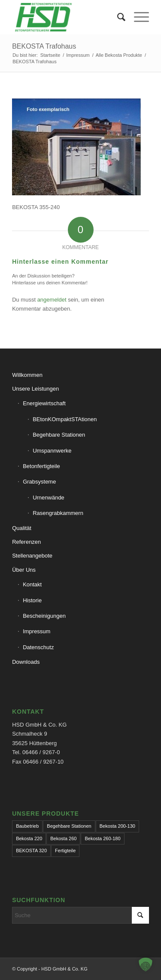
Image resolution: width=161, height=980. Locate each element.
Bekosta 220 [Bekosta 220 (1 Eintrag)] (29, 838)
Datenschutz (38, 647)
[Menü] (137, 17)
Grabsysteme (39, 482)
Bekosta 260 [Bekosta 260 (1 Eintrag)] (63, 838)
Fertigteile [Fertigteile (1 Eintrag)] (65, 851)
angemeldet (52, 300)
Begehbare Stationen (59, 435)
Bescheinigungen (44, 616)
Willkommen (27, 375)
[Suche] (117, 17)
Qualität (22, 528)
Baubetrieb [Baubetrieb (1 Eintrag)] (27, 826)
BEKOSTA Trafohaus (44, 46)
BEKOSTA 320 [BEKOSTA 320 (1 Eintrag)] (31, 851)
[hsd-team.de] (67, 17)
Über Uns (24, 570)
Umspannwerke (52, 451)
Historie (32, 600)
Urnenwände (49, 498)
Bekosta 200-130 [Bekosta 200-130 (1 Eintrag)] (117, 826)
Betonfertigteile (41, 466)
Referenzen (26, 542)
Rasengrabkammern (58, 513)
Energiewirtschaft (44, 403)
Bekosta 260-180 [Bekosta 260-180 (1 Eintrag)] (102, 838)
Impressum (36, 631)
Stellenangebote (32, 556)
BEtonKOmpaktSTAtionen (65, 419)
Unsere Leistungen (35, 389)
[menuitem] (117, 17)
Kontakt (32, 584)
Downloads (26, 662)
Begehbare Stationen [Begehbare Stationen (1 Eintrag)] (69, 826)
